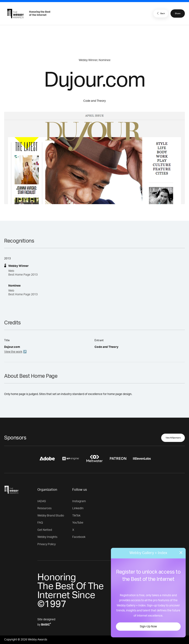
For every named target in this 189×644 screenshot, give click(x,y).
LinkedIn (78, 508)
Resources (44, 508)
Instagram (79, 501)
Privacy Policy (47, 544)
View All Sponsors (173, 438)
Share (178, 13)
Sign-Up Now (148, 627)
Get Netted (45, 530)
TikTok (76, 516)
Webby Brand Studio (51, 516)
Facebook (79, 537)
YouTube (78, 523)
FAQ (40, 523)
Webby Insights (47, 537)
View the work (13, 352)
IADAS (42, 501)
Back (160, 13)
